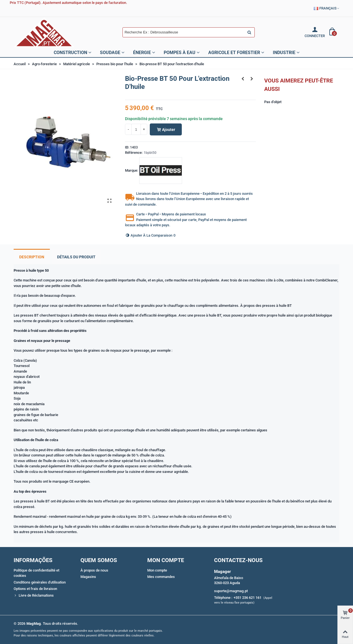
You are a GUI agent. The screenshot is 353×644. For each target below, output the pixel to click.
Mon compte (157, 570)
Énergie (142, 53)
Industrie (284, 53)
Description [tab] (32, 257)
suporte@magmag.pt (231, 591)
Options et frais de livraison (35, 589)
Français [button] (327, 8)
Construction (70, 53)
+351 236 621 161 (247, 598)
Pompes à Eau (180, 53)
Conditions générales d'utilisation (40, 582)
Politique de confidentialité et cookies (36, 573)
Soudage (110, 53)
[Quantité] (136, 129)
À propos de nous (94, 570)
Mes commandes (161, 577)
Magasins (88, 577)
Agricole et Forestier (234, 53)
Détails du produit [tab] (76, 257)
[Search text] (184, 32)
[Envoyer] (250, 32)
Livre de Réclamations (34, 596)
